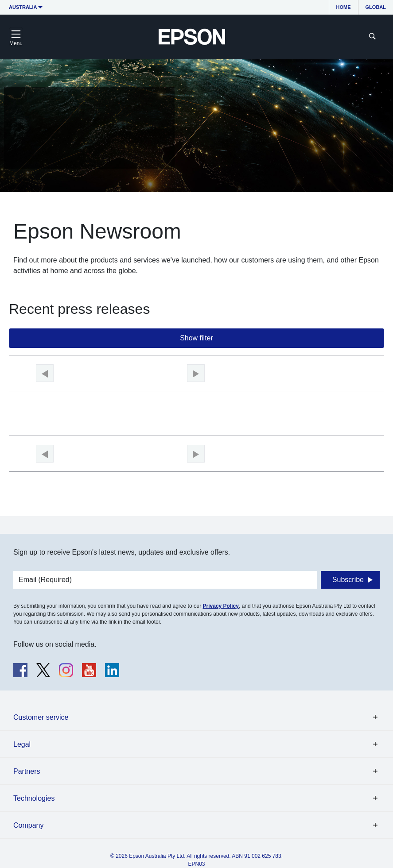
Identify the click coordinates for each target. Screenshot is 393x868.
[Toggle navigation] (16, 37)
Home (344, 7)
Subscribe (348, 580)
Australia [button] (23, 7)
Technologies (34, 798)
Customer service (41, 717)
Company (28, 825)
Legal (22, 744)
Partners (27, 771)
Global (376, 7)
